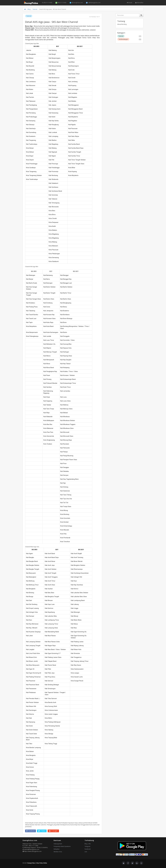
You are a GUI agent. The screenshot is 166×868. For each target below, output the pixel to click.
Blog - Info (88, 844)
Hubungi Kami (58, 844)
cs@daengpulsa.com (93, 3)
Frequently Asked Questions (62, 846)
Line (86, 852)
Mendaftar (139, 3)
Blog (29, 9)
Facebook (30, 831)
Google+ (53, 831)
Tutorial (35, 9)
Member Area (58, 852)
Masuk (130, 3)
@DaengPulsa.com (76, 3)
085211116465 (47, 3)
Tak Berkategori (123, 39)
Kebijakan (57, 849)
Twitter (42, 831)
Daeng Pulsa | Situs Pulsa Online (37, 863)
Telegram (87, 846)
